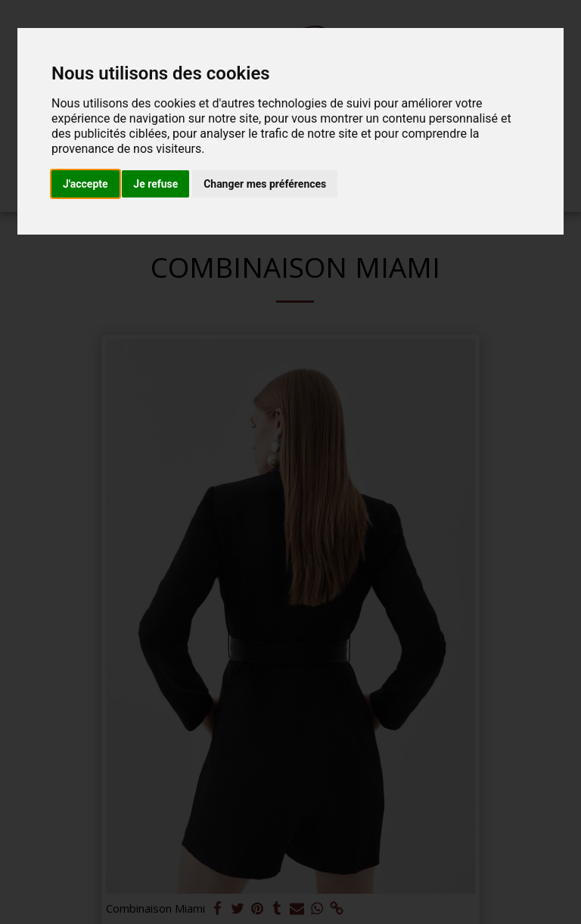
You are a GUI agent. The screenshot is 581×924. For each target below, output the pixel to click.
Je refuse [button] (155, 184)
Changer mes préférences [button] (265, 184)
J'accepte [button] (85, 184)
